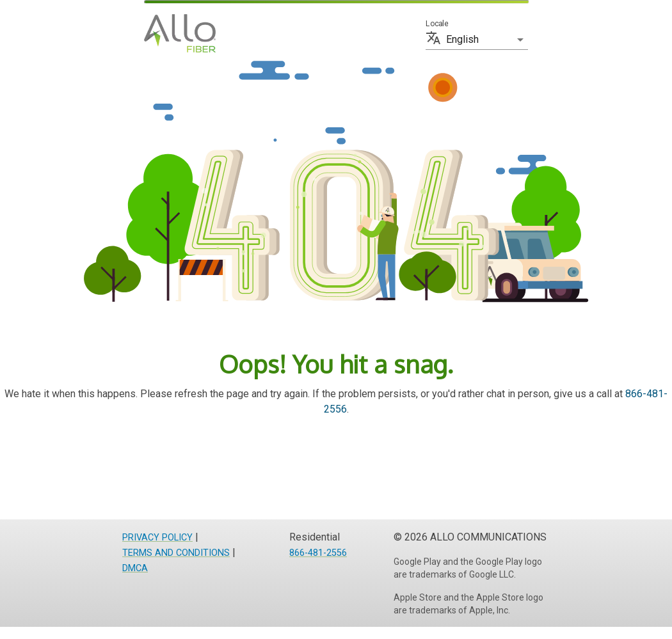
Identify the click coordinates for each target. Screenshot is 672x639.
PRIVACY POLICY (157, 538)
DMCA (135, 568)
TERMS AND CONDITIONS (176, 553)
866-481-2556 (318, 553)
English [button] (462, 39)
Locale (437, 24)
